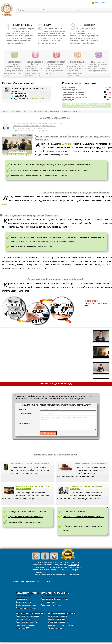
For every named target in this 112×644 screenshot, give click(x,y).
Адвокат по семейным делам (27, 616)
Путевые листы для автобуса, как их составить (30, 463)
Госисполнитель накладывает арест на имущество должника (37, 123)
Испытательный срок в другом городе (91, 463)
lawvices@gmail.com (36, 99)
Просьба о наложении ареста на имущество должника (34, 126)
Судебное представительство (79, 10)
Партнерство (98, 62)
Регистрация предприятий (52, 605)
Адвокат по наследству (25, 625)
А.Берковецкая (74, 565)
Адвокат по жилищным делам (28, 622)
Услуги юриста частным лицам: (31, 613)
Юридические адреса (49, 602)
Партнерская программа (26, 608)
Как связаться (22, 599)
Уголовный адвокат (24, 619)
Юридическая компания (14, 63)
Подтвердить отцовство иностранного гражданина (27, 512)
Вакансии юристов (23, 596)
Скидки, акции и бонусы (35, 63)
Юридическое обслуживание (52, 596)
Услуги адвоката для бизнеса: (55, 593)
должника (67, 144)
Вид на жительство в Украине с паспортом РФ (26, 517)
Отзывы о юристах (56, 62)
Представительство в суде (59, 622)
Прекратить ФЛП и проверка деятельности (24, 522)
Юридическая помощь (57, 619)
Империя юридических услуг (8, 10)
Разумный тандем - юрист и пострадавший (30, 131)
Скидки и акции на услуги (26, 605)
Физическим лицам (52, 10)
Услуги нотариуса (55, 628)
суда (4, 204)
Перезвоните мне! (101, 3)
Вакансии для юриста (77, 63)
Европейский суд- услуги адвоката (62, 625)
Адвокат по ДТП (22, 628)
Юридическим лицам (28, 10)
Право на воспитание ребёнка (74, 512)
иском (23, 241)
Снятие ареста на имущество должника (29, 128)
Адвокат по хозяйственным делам (55, 599)
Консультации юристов (34, 111)
